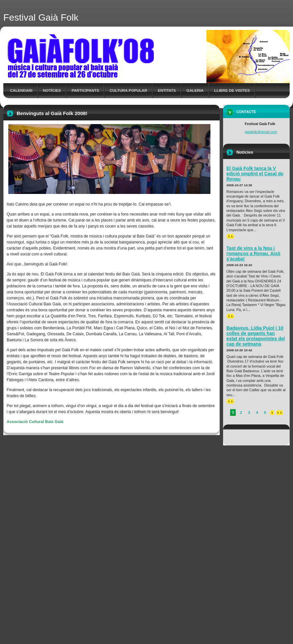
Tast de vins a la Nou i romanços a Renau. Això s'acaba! (253, 253)
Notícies (52, 90)
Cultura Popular (128, 90)
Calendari (21, 90)
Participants (85, 90)
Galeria (195, 90)
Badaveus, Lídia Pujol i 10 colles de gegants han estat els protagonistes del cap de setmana (256, 336)
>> (230, 236)
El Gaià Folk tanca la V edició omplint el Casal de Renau (255, 174)
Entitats (167, 90)
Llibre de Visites (232, 90)
